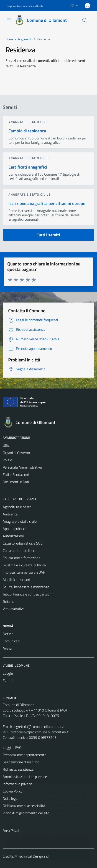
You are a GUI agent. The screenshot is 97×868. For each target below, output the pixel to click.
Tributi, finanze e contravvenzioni (27, 594)
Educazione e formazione (22, 558)
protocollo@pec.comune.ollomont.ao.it (40, 732)
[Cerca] (85, 20)
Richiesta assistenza (18, 769)
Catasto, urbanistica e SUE (23, 543)
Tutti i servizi (48, 235)
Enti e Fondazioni (16, 474)
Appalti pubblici (14, 529)
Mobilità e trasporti (17, 580)
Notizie (8, 634)
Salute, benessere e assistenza (26, 587)
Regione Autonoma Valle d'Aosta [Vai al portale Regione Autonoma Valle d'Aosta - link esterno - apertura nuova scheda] (25, 6)
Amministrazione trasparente (25, 777)
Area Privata (12, 830)
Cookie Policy (13, 791)
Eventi (8, 681)
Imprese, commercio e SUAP (24, 572)
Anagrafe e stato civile (29, 122)
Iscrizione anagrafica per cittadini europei (47, 203)
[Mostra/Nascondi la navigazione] (9, 20)
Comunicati (11, 641)
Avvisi (7, 648)
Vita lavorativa (14, 609)
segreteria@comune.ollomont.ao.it (39, 727)
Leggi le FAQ (12, 747)
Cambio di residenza (27, 131)
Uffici (6, 445)
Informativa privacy (17, 784)
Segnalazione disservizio (21, 762)
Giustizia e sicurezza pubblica (24, 565)
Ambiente (10, 514)
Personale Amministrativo (22, 467)
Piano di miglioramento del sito (26, 813)
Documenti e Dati (16, 482)
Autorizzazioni (13, 536)
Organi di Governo (16, 453)
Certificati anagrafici (28, 167)
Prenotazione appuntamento (24, 755)
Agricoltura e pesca (17, 507)
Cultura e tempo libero (19, 550)
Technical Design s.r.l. (34, 856)
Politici (8, 460)
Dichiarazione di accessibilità (24, 806)
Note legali (11, 798)
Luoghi (8, 673)
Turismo (8, 601)
